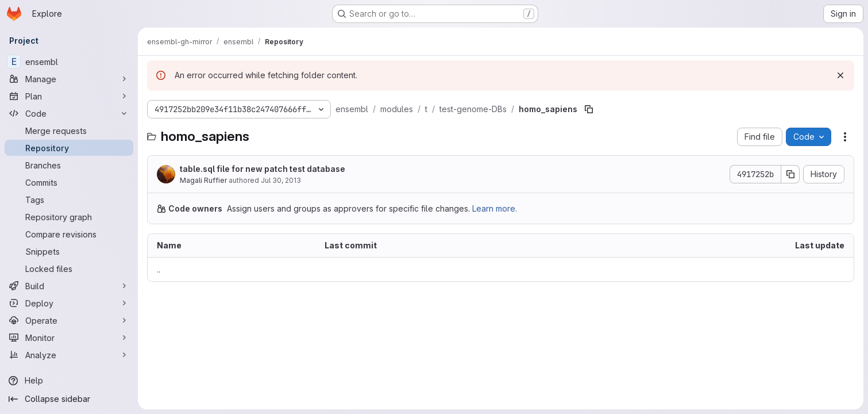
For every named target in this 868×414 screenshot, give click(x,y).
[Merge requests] (69, 131)
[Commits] (69, 182)
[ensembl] (69, 62)
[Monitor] (69, 338)
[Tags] (69, 200)
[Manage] (69, 79)
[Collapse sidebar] (69, 399)
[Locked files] (69, 269)
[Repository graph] (69, 217)
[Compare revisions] (69, 234)
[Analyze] (69, 355)
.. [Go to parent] (159, 269)
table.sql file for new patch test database (263, 169)
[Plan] (69, 96)
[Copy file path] (589, 109)
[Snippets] (69, 251)
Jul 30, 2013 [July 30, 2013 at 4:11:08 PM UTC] (281, 180)
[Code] (69, 113)
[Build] (69, 286)
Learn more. (495, 208)
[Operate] (69, 320)
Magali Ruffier (203, 180)
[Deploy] (69, 303)
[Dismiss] (840, 75)
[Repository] (69, 148)
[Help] (69, 381)
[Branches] (69, 165)
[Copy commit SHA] (790, 174)
